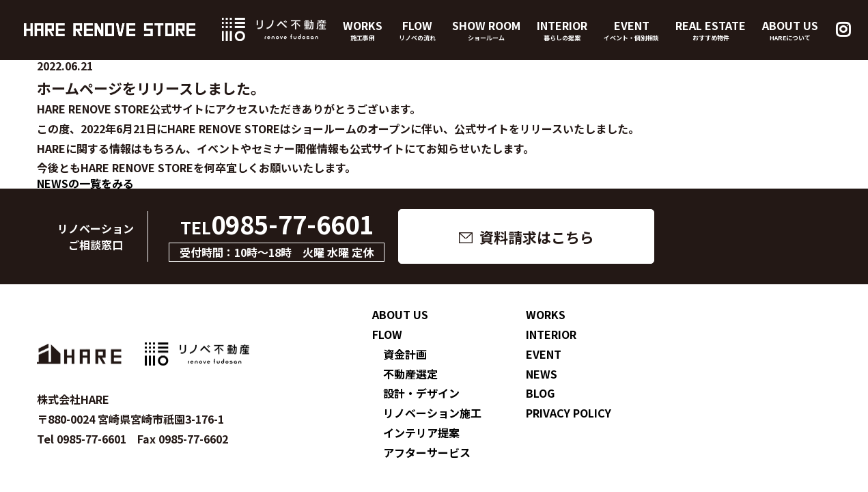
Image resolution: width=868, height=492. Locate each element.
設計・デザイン (421, 393)
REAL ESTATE (711, 30)
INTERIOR (562, 30)
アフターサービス (427, 452)
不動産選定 (410, 374)
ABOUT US (790, 30)
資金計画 (405, 354)
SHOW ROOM (486, 30)
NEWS (542, 374)
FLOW (417, 30)
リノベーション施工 (432, 413)
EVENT (631, 30)
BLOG (540, 393)
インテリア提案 (421, 433)
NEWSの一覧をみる (85, 183)
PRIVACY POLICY (569, 413)
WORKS (363, 30)
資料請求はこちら (537, 237)
